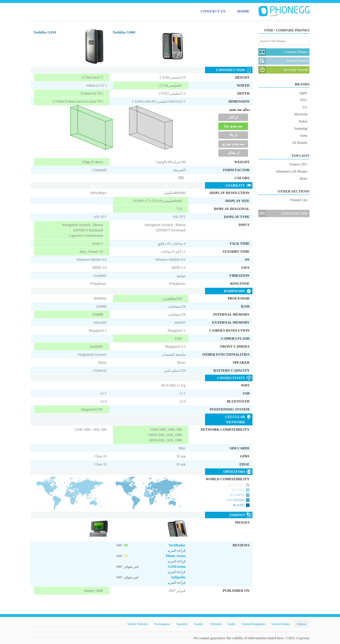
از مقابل (233, 153)
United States (281, 624)
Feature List (299, 200)
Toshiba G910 (45, 32)
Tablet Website (137, 624)
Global (301, 624)
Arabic (199, 624)
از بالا (233, 135)
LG (305, 107)
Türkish (216, 624)
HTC (304, 100)
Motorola (301, 114)
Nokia (303, 121)
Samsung (301, 128)
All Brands (300, 143)
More (304, 179)
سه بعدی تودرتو (233, 144)
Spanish (182, 624)
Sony (304, 136)
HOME (243, 11)
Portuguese (162, 624)
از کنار (233, 117)
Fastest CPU (298, 164)
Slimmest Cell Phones (292, 171)
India (232, 624)
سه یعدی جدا (233, 126)
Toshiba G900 (124, 32)
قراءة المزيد (176, 551)
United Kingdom (254, 624)
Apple (303, 93)
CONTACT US (213, 11)
